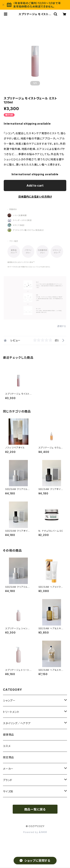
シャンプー (9, 700)
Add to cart (35, 185)
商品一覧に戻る (35, 809)
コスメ (7, 746)
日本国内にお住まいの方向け (35, 197)
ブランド (8, 780)
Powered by (35, 832)
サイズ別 (8, 791)
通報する (62, 326)
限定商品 (8, 757)
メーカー (8, 769)
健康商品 (8, 735)
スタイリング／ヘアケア (17, 723)
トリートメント (11, 712)
